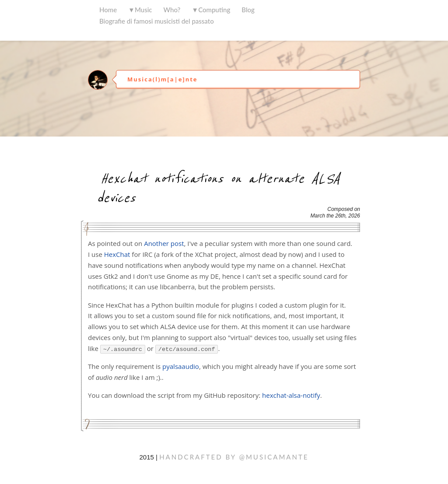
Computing (214, 10)
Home (108, 10)
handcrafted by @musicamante (234, 457)
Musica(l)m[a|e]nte (162, 79)
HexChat (117, 254)
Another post (164, 243)
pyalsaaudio (181, 366)
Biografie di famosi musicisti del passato (157, 21)
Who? (172, 10)
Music (143, 10)
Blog (248, 10)
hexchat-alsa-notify (291, 395)
